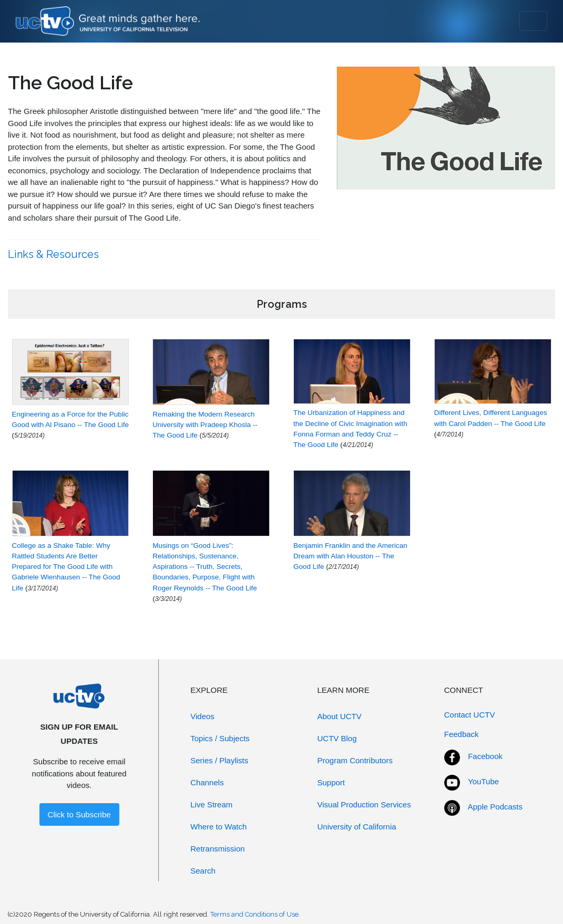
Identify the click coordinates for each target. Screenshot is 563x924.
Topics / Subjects (220, 738)
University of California (357, 827)
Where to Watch (218, 827)
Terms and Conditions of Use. (255, 914)
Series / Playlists (219, 760)
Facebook (485, 756)
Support (331, 782)
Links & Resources (55, 254)
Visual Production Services (364, 804)
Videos (202, 716)
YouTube (483, 781)
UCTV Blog (337, 738)
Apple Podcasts (495, 807)
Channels (207, 782)
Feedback (462, 734)
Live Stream (211, 804)
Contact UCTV (470, 715)
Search (203, 871)
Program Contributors (355, 760)
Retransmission (217, 849)
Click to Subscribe (79, 814)
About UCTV (340, 716)
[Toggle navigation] (533, 21)
